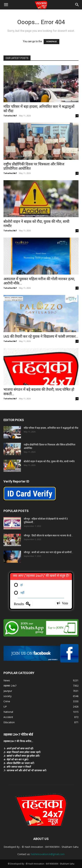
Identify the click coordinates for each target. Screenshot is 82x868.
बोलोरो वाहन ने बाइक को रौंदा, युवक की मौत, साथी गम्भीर (49, 461)
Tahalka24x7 (10, 116)
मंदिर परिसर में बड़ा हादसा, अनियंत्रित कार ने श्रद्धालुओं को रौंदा (51, 428)
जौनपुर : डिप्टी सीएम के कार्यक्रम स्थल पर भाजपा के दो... (48, 536)
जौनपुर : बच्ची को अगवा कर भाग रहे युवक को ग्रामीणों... (48, 552)
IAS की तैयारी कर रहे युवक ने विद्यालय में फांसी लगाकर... (41, 336)
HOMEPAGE (51, 42)
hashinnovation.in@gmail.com (48, 854)
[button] (6, 5)
